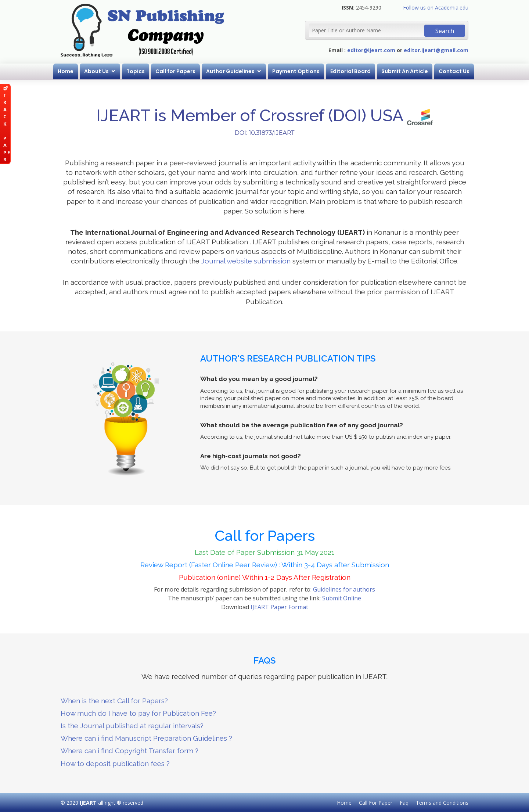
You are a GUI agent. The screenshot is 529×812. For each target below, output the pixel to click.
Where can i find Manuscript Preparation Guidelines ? (146, 738)
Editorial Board (350, 71)
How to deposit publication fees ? (115, 764)
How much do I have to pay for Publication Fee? (138, 713)
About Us (96, 71)
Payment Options (296, 71)
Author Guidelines (230, 71)
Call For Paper (376, 803)
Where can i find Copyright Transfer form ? (129, 751)
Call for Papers (175, 71)
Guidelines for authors (344, 589)
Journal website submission (246, 261)
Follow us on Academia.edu (436, 8)
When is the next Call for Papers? (114, 701)
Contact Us (454, 71)
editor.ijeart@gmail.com (436, 50)
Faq (404, 803)
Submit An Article (405, 71)
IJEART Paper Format (279, 607)
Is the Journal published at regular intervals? (132, 726)
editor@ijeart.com (371, 50)
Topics (136, 71)
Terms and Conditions (442, 803)
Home (66, 71)
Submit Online (342, 598)
